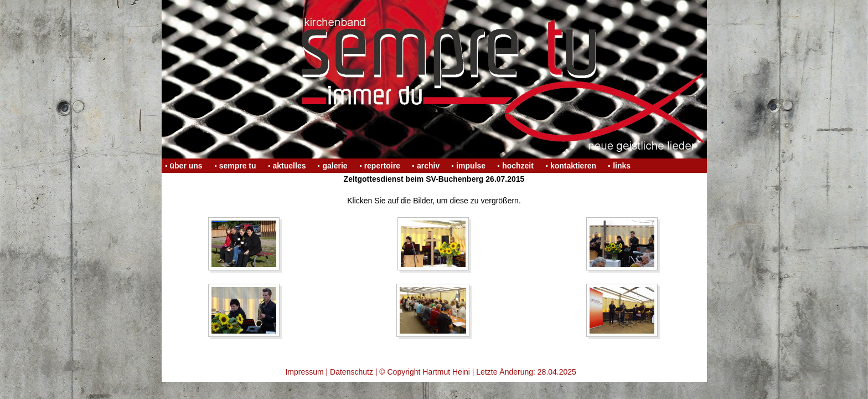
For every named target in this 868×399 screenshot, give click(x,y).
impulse (471, 166)
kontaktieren (573, 166)
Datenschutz (352, 372)
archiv (428, 166)
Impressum (304, 372)
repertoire (382, 166)
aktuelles (290, 166)
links (622, 166)
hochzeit (518, 166)
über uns (186, 166)
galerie (335, 166)
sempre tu (238, 166)
